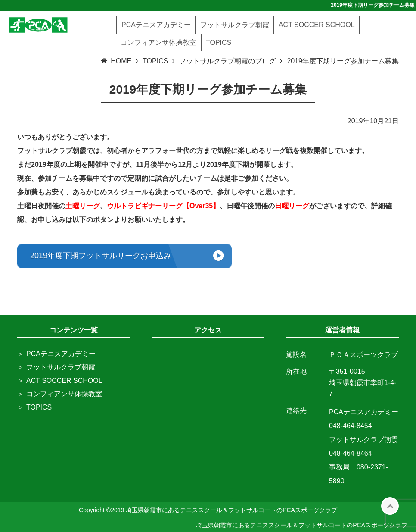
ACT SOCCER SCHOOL (317, 25)
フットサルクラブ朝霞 (235, 25)
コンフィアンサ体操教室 (158, 42)
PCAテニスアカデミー (156, 25)
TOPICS (219, 42)
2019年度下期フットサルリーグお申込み (101, 256)
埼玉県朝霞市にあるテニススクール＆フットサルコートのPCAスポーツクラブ (302, 525)
